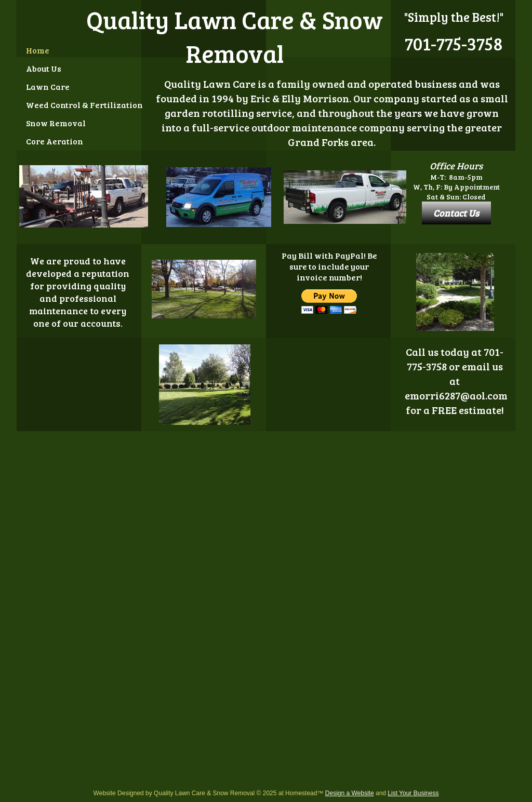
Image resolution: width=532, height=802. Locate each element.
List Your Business (413, 793)
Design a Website (350, 793)
